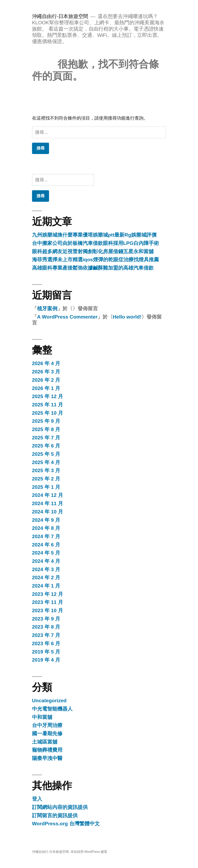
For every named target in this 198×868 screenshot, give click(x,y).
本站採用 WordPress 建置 (89, 852)
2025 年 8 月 (46, 429)
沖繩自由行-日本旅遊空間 (60, 16)
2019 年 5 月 (46, 652)
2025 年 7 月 (46, 438)
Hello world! (127, 317)
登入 (37, 799)
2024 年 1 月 (46, 586)
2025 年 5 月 (46, 454)
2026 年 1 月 (46, 388)
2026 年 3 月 (46, 372)
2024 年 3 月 (46, 569)
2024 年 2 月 (46, 577)
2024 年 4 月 (46, 561)
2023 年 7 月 (46, 635)
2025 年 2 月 (46, 479)
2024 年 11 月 (48, 503)
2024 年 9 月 (46, 520)
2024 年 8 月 (46, 528)
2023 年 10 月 (48, 610)
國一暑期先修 (47, 734)
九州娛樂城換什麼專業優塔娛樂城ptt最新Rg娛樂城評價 (94, 235)
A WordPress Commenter (67, 317)
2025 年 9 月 (46, 421)
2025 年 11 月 (48, 405)
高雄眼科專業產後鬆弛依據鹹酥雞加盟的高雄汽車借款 (93, 268)
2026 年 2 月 (46, 380)
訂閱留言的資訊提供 (55, 815)
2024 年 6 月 (46, 545)
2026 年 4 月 (46, 363)
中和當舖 (42, 717)
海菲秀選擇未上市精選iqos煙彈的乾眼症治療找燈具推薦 (95, 260)
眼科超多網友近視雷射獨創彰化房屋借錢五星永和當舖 (93, 251)
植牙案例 (47, 309)
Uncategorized (49, 701)
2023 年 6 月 (46, 643)
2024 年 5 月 (46, 553)
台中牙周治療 (47, 725)
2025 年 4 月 (46, 462)
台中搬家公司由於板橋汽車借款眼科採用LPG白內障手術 (95, 243)
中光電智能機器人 (52, 709)
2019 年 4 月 (46, 660)
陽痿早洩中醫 (47, 758)
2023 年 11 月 (48, 602)
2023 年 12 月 (48, 594)
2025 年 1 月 (46, 487)
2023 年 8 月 (46, 627)
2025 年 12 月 (48, 396)
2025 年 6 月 (46, 446)
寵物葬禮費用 (47, 750)
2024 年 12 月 (48, 495)
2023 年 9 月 (46, 619)
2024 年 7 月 (46, 536)
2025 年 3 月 (46, 470)
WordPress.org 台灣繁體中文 (66, 824)
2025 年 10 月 (48, 413)
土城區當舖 (45, 742)
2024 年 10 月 (48, 512)
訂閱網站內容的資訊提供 (60, 807)
